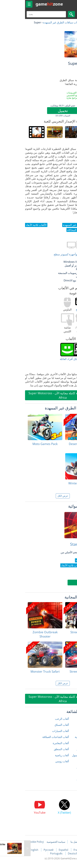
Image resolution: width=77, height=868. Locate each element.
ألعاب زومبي (38, 761)
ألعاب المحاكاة (67, 761)
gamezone (25, 4)
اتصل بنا (50, 842)
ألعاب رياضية (38, 755)
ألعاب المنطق (37, 749)
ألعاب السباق (38, 725)
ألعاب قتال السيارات (64, 780)
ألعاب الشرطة (67, 743)
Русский (25, 850)
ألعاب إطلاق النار (65, 719)
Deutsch (49, 853)
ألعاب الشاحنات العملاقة (31, 737)
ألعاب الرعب (38, 719)
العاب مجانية (64, 22)
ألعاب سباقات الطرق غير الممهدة (37, 22)
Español (40, 850)
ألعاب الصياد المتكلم (64, 749)
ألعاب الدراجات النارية (63, 737)
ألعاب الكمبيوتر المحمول (61, 755)
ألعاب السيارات (36, 731)
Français (55, 850)
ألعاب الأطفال (67, 725)
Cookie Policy (12, 842)
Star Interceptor (60, 544)
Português (32, 853)
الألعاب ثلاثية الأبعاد (64, 786)
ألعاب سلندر (68, 773)
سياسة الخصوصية (32, 842)
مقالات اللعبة (66, 842)
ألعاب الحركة (68, 731)
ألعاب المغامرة (37, 743)
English (10, 850)
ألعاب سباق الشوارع (64, 767)
